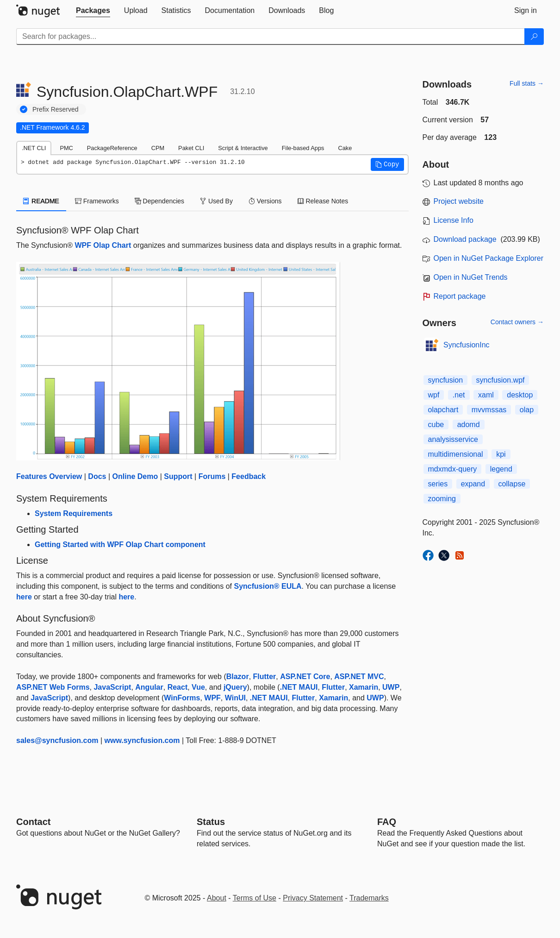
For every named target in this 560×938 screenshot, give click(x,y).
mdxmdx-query (453, 469)
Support (178, 476)
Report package (460, 296)
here (24, 597)
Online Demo (135, 476)
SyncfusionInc (467, 345)
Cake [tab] (345, 148)
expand (473, 484)
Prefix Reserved (56, 109)
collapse (512, 484)
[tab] (93, 11)
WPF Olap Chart (103, 245)
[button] (387, 164)
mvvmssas (489, 410)
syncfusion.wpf (501, 380)
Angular (149, 687)
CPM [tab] (158, 148)
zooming (442, 499)
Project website (459, 201)
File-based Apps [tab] (303, 148)
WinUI (235, 698)
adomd (469, 425)
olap (527, 410)
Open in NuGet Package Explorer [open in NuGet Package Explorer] (488, 258)
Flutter (265, 677)
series (438, 484)
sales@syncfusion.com (57, 740)
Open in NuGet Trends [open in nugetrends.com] (471, 277)
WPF (212, 698)
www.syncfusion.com (142, 740)
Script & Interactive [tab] (243, 148)
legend (501, 469)
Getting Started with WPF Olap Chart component (120, 545)
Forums (212, 476)
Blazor (238, 677)
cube (436, 425)
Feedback (249, 476)
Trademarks (369, 898)
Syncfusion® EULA (268, 586)
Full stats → (527, 83)
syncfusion (446, 380)
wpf (434, 395)
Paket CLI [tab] (191, 148)
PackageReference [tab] (112, 148)
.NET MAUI (299, 687)
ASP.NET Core (305, 677)
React (178, 687)
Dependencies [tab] (159, 201)
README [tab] (41, 201)
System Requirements (74, 513)
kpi (501, 454)
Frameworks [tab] (97, 201)
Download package (465, 239)
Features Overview (49, 476)
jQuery (235, 687)
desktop (520, 395)
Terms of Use (255, 898)
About (217, 898)
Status (211, 822)
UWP (391, 687)
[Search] (534, 37)
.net (459, 395)
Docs (97, 476)
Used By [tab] (216, 201)
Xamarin (364, 687)
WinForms (182, 698)
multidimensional (456, 454)
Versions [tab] (265, 201)
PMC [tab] (66, 148)
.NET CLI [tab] (34, 148)
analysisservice (453, 439)
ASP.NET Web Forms (53, 687)
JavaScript (112, 687)
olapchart (443, 410)
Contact (33, 822)
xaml (486, 395)
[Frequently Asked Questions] (387, 822)
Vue (198, 687)
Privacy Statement (313, 898)
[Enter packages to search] (271, 37)
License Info (454, 220)
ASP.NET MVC (359, 677)
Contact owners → (517, 322)
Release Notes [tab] (323, 201)
